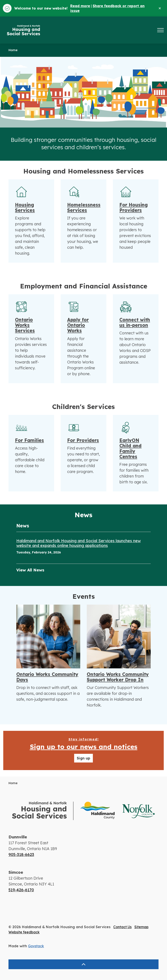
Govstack (36, 946)
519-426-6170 (21, 890)
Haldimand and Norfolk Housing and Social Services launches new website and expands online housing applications (78, 543)
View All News (30, 570)
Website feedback (24, 932)
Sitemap (141, 927)
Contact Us (122, 927)
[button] (83, 811)
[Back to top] (83, 964)
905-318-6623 (21, 855)
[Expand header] (160, 30)
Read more (80, 6)
